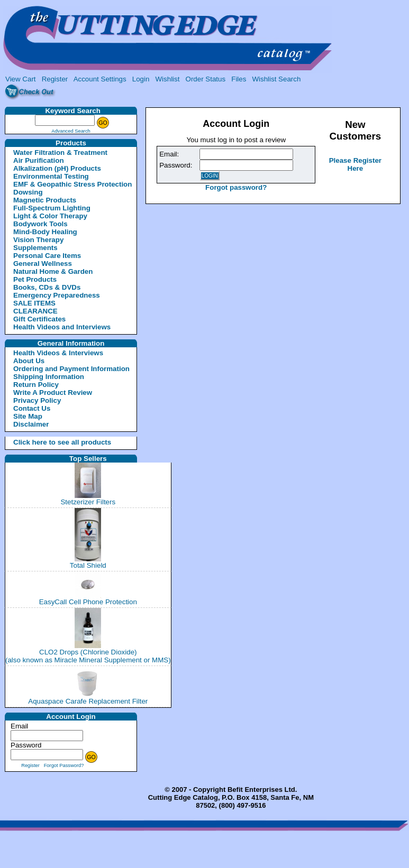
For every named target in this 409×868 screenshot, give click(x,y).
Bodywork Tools (40, 224)
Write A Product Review (53, 393)
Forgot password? (236, 187)
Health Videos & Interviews (58, 353)
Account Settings (100, 79)
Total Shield (88, 565)
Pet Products (35, 279)
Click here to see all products (50, 442)
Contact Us (32, 408)
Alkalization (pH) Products (57, 168)
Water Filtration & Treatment (60, 153)
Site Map (28, 416)
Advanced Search (71, 131)
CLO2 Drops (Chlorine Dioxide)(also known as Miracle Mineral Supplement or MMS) (88, 656)
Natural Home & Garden (53, 271)
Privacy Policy (37, 400)
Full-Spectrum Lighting (52, 208)
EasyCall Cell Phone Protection (88, 602)
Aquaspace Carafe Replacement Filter (88, 701)
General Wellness (43, 264)
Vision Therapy (38, 240)
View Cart (21, 79)
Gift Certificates (39, 319)
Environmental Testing (51, 176)
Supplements (35, 248)
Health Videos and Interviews (62, 327)
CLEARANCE (35, 311)
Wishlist (168, 79)
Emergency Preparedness (57, 295)
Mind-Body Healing (45, 232)
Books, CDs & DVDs (47, 287)
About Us (29, 361)
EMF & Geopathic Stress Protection (72, 184)
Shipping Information (49, 377)
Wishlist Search (276, 79)
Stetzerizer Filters (88, 502)
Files (239, 79)
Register (55, 79)
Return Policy (36, 385)
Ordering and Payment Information (71, 369)
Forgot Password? (64, 765)
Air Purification (39, 160)
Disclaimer (31, 424)
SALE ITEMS (34, 303)
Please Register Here (355, 164)
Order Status (206, 79)
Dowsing (28, 192)
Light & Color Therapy (50, 216)
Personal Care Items (47, 256)
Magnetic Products (45, 200)
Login (141, 79)
